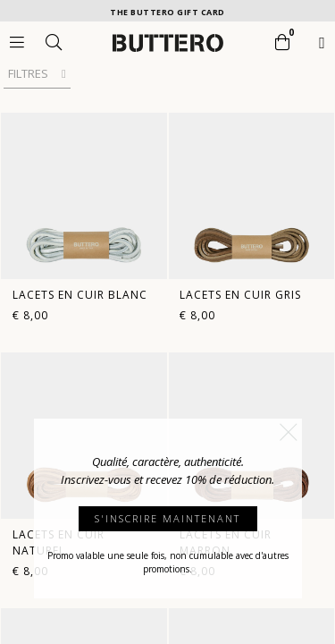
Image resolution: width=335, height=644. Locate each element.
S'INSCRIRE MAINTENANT (167, 518)
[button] (289, 432)
